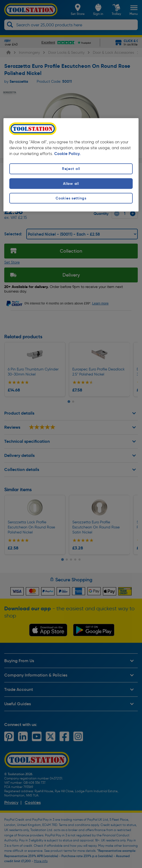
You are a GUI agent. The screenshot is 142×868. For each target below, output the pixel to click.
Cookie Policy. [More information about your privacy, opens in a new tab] (67, 154)
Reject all (71, 169)
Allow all (71, 183)
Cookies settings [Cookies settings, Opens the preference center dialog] (71, 198)
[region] (71, 165)
